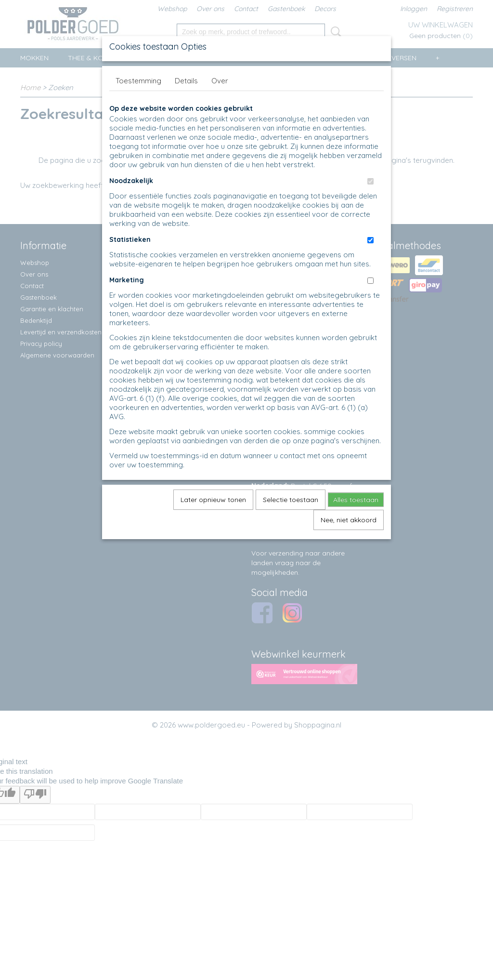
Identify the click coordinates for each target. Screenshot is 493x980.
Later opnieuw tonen (213, 500)
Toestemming (138, 81)
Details (186, 81)
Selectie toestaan (291, 500)
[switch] (370, 181)
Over (220, 81)
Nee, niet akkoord (349, 520)
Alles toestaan (356, 500)
